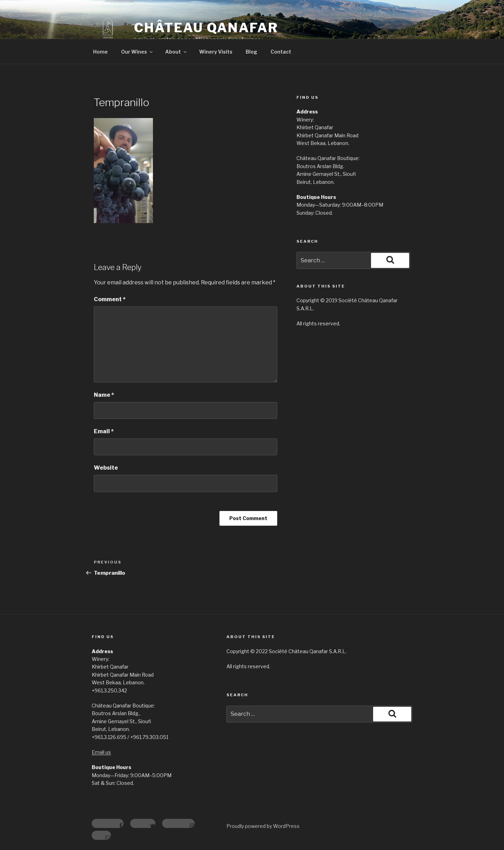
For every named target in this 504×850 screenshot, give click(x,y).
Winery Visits (216, 52)
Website (106, 468)
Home (100, 52)
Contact (281, 52)
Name (104, 395)
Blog (251, 52)
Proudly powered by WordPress (263, 826)
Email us (101, 752)
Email (104, 431)
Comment (110, 299)
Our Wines (137, 52)
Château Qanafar (206, 28)
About (176, 52)
